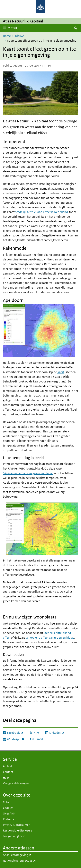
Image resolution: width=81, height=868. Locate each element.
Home (7, 36)
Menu (12, 28)
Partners (8, 819)
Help (6, 778)
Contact (8, 772)
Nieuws (20, 36)
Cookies (8, 808)
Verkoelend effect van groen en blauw (50, 638)
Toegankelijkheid (14, 836)
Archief (8, 766)
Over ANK (9, 813)
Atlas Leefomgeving (26, 855)
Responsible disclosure (18, 830)
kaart (61, 372)
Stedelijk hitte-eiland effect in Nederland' (42, 212)
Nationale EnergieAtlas (28, 861)
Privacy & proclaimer (16, 825)
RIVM (11, 184)
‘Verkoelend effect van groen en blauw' (28, 473)
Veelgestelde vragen (16, 783)
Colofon (8, 802)
